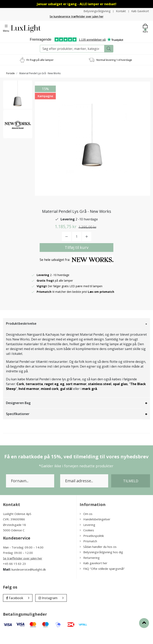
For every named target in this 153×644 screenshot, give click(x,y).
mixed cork (50, 399)
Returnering (90, 568)
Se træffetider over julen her (23, 568)
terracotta (34, 394)
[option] (18, 96)
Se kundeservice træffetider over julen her (77, 16)
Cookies (87, 540)
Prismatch (88, 551)
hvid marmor (29, 399)
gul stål (66, 399)
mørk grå (90, 399)
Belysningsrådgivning (96, 11)
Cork (20, 394)
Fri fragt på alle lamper (40, 60)
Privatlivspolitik (92, 546)
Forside (10, 73)
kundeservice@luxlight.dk (29, 580)
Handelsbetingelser (95, 530)
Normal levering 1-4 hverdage (114, 60)
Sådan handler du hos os (98, 557)
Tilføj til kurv (77, 258)
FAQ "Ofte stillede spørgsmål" (102, 579)
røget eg (51, 394)
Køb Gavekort (140, 11)
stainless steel (100, 394)
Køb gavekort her (94, 573)
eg (62, 394)
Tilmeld (131, 491)
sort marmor (76, 394)
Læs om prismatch (101, 302)
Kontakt (120, 11)
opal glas (120, 394)
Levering (87, 535)
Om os (86, 524)
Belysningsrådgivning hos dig (101, 562)
